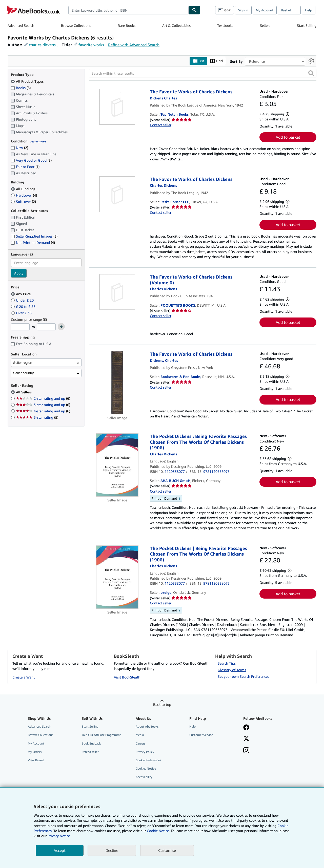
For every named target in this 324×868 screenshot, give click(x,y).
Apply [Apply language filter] (19, 273)
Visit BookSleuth (127, 677)
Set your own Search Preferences (243, 677)
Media (140, 735)
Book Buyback (91, 743)
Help (309, 10)
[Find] (194, 10)
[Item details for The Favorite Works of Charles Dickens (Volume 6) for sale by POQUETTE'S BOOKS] (117, 292)
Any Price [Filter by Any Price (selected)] (21, 294)
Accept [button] (60, 850)
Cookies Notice (146, 768)
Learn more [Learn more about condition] (38, 141)
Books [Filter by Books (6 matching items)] (21, 88)
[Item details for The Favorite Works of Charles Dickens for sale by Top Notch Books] (117, 107)
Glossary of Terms (232, 670)
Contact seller (161, 125)
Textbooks (225, 25)
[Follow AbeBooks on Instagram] (246, 751)
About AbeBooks (147, 727)
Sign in (243, 10)
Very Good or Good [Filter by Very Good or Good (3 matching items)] (31, 161)
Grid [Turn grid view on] (217, 61)
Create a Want (24, 677)
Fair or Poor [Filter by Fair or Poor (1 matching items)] (25, 167)
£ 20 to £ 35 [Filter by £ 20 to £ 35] (24, 306)
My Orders (35, 752)
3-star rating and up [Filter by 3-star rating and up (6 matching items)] (43, 405)
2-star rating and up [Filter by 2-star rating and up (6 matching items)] (43, 399)
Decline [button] (112, 850)
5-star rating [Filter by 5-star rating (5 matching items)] (37, 418)
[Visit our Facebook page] (246, 728)
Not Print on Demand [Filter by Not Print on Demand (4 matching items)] (33, 243)
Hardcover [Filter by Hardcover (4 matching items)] (24, 195)
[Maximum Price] (46, 327)
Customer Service (201, 735)
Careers (140, 743)
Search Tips (227, 663)
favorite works (91, 45)
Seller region (23, 363)
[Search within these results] (203, 73)
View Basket (36, 760)
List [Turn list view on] (198, 61)
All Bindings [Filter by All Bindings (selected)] (24, 189)
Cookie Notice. (158, 831)
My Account (265, 10)
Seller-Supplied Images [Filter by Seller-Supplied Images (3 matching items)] (34, 236)
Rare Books (127, 25)
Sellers (265, 25)
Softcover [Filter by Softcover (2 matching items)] (23, 202)
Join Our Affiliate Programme (102, 735)
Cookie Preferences (148, 760)
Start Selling (307, 25)
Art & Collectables (176, 25)
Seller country (24, 373)
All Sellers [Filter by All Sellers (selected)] (24, 392)
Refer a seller (90, 752)
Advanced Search (21, 25)
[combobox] (128, 10)
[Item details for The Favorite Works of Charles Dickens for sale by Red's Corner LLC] (117, 194)
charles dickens (42, 45)
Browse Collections (76, 25)
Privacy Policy (145, 752)
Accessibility (144, 777)
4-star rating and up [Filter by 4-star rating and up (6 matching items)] (43, 411)
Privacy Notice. (59, 836)
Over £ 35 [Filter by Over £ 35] (22, 313)
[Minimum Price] (20, 327)
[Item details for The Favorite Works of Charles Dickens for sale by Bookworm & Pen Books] (117, 383)
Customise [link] (167, 850)
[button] (311, 73)
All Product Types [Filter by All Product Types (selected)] (28, 81)
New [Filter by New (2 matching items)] (19, 148)
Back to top (162, 705)
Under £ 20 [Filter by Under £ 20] (23, 300)
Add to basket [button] (288, 137)
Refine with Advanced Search (134, 45)
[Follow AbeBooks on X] (246, 739)
